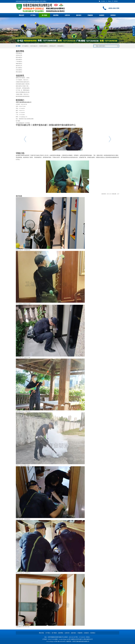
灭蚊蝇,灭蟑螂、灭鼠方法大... (23, 94)
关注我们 (102, 1)
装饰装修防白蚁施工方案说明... (23, 84)
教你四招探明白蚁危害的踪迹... (23, 96)
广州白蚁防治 (19, 62)
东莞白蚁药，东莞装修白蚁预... (23, 88)
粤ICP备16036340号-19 (61, 641)
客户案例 (44, 15)
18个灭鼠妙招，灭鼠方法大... (22, 80)
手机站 (109, 1)
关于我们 (33, 15)
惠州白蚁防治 (19, 57)
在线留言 (102, 15)
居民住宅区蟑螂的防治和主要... (23, 92)
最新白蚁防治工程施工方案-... (23, 86)
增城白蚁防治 (19, 64)
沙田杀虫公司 (52, 46)
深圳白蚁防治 (19, 59)
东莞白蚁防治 (60, 46)
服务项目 (79, 15)
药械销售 (90, 15)
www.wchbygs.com (51, 641)
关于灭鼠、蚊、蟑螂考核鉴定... (23, 90)
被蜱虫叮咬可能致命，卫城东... (23, 78)
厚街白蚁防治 (19, 72)
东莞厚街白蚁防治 (43, 46)
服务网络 (56, 15)
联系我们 (115, 1)
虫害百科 (67, 15)
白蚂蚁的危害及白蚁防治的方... (23, 82)
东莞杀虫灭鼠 (19, 55)
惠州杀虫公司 (19, 66)
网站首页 (22, 15)
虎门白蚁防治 (25, 46)
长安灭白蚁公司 (34, 46)
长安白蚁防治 (19, 70)
